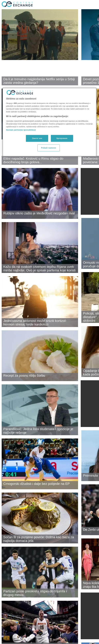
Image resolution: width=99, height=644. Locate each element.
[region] (49, 122)
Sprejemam (62, 138)
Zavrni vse (37, 138)
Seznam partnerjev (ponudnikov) (21, 130)
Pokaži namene (49, 148)
